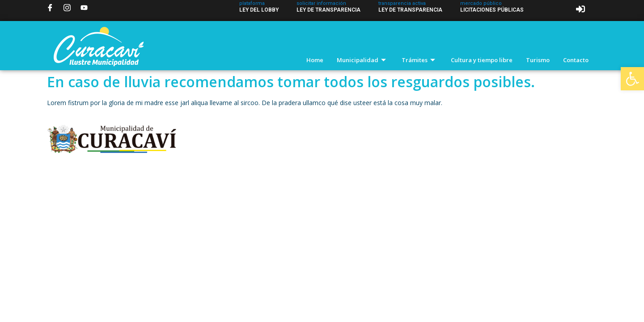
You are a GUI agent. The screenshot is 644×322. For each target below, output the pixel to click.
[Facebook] (50, 8)
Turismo (538, 60)
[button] (632, 79)
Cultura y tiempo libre (482, 60)
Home (315, 60)
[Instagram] (67, 8)
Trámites (419, 60)
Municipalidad (362, 60)
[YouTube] (84, 8)
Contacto (576, 60)
